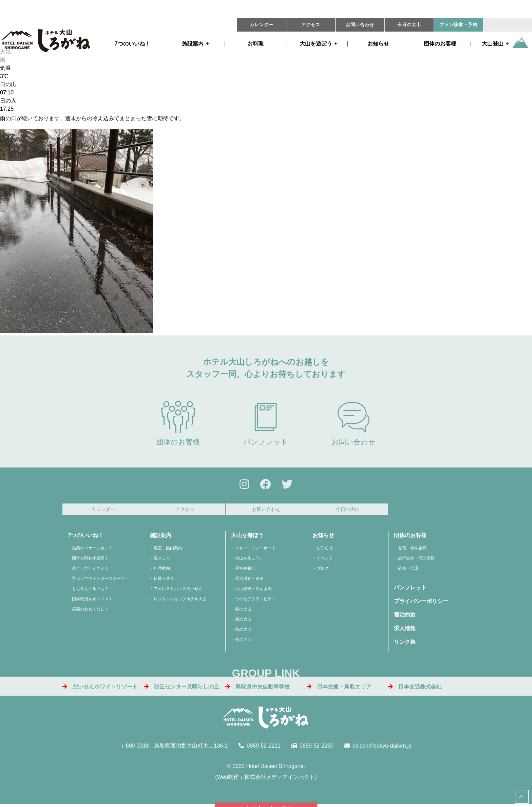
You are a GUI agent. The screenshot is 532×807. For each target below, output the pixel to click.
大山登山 (493, 44)
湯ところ (162, 560)
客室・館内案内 (168, 550)
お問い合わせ (360, 25)
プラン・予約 (458, 25)
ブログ (323, 570)
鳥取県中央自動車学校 (258, 688)
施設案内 (193, 44)
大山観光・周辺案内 (253, 591)
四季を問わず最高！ (90, 560)
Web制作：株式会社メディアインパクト (266, 779)
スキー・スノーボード (255, 550)
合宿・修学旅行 (412, 550)
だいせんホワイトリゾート (100, 688)
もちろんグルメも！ (90, 591)
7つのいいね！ (132, 44)
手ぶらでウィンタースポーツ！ (100, 581)
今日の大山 (409, 25)
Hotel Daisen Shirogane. (275, 768)
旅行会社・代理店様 (416, 560)
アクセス (311, 25)
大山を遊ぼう (247, 537)
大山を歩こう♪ (248, 560)
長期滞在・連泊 (249, 581)
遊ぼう (316, 44)
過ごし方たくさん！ (90, 570)
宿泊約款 (405, 617)
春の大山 (243, 611)
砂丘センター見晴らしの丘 (182, 688)
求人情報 (405, 630)
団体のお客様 (440, 44)
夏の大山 (243, 621)
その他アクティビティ (255, 601)
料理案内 (162, 570)
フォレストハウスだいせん (178, 591)
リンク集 (405, 644)
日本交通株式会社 (415, 688)
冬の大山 (243, 642)
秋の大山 (243, 631)
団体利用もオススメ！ (92, 601)
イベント (325, 560)
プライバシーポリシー (421, 603)
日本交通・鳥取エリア (339, 688)
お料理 (255, 44)
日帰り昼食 (164, 581)
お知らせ (378, 44)
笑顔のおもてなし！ (90, 611)
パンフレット (266, 423)
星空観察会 (245, 570)
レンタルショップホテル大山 (180, 601)
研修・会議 (408, 570)
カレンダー (262, 25)
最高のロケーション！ (92, 550)
